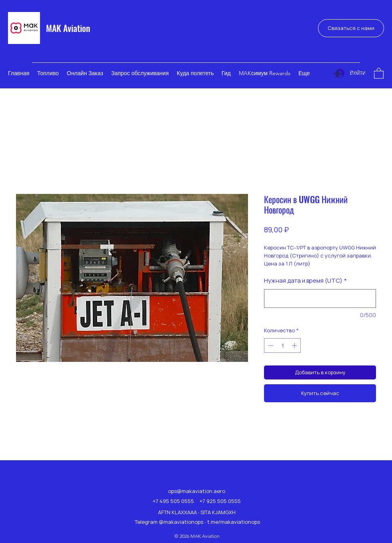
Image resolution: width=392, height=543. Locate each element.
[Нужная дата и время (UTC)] (320, 298)
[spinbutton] (283, 345)
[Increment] (295, 345)
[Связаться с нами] (351, 28)
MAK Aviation (68, 28)
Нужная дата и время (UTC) (305, 280)
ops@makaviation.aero (197, 491)
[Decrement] (270, 345)
